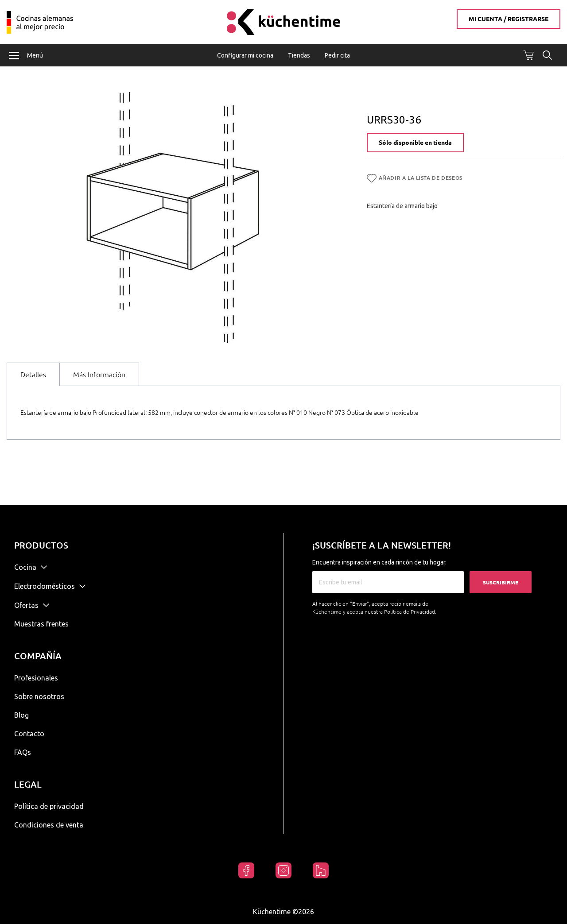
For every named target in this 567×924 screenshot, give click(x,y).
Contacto (29, 734)
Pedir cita (337, 55)
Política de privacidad (49, 806)
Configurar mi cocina (245, 55)
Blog (21, 715)
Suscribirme (501, 582)
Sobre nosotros (39, 696)
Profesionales (36, 678)
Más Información (99, 375)
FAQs (23, 752)
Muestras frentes (41, 624)
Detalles (33, 375)
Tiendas (299, 55)
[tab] (33, 375)
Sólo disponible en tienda (415, 143)
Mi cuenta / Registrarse (509, 19)
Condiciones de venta (49, 825)
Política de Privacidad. (410, 612)
